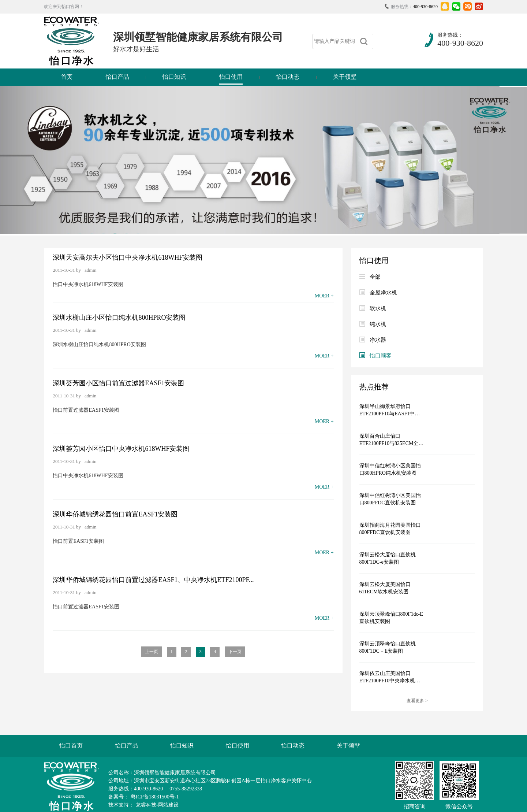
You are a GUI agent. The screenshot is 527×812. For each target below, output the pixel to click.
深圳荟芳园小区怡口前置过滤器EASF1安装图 (118, 383)
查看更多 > (417, 701)
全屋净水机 (378, 293)
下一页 (235, 652)
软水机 (373, 308)
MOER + (324, 296)
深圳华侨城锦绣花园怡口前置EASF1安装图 (115, 514)
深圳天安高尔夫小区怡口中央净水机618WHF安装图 (128, 257)
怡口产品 (117, 77)
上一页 (152, 652)
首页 (67, 77)
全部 (370, 277)
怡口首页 (71, 746)
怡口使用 (231, 77)
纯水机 (373, 324)
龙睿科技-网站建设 (157, 805)
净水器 (373, 340)
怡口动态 (288, 77)
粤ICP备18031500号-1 (155, 797)
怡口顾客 (375, 356)
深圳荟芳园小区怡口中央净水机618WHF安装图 (121, 449)
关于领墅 (345, 77)
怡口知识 (174, 77)
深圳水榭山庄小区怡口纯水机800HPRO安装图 (119, 318)
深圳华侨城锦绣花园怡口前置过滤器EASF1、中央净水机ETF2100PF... (153, 580)
